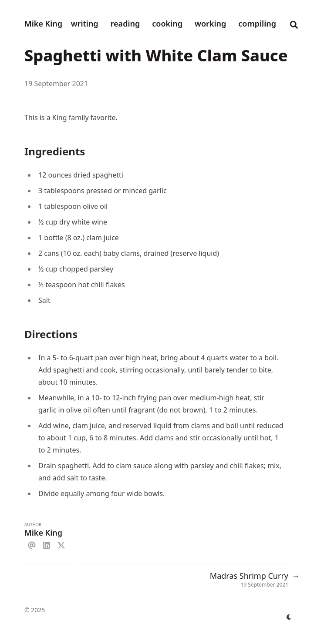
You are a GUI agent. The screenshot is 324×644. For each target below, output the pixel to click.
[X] (61, 544)
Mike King (43, 23)
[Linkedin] (47, 544)
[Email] (32, 544)
